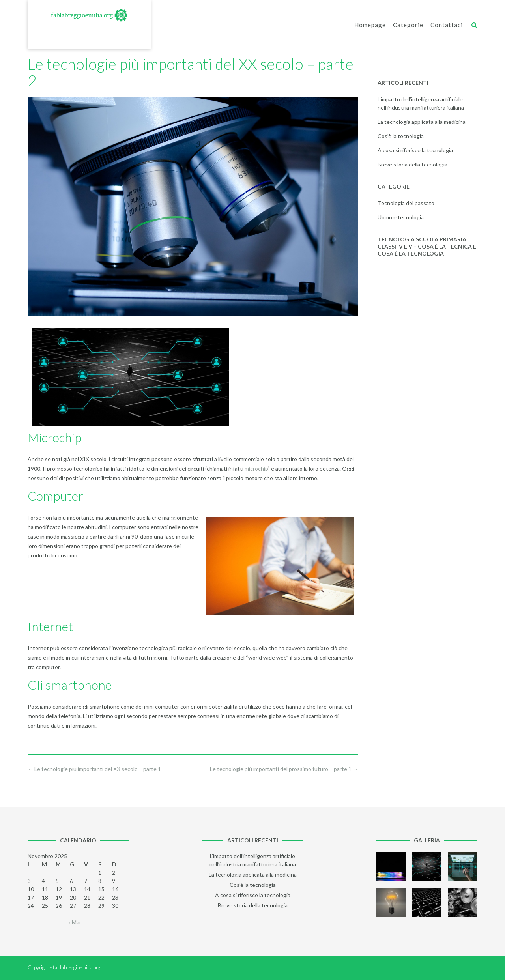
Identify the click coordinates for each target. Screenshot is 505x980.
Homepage (370, 25)
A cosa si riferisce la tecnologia (415, 150)
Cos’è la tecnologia (401, 136)
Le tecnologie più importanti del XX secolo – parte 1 (94, 769)
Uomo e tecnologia (401, 217)
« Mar (75, 922)
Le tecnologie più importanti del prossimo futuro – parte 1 (284, 769)
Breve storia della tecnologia (412, 164)
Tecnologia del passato (406, 203)
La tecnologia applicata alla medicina (422, 122)
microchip (256, 468)
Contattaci (447, 25)
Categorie (408, 25)
